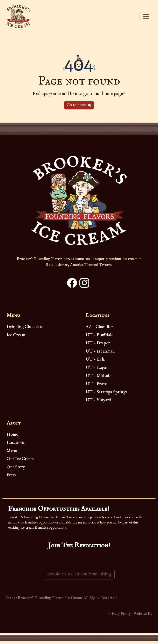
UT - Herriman (100, 351)
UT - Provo (96, 384)
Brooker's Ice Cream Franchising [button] (79, 580)
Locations (16, 443)
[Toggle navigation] (146, 16)
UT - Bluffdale (99, 335)
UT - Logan (97, 368)
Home (12, 435)
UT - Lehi (96, 359)
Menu (12, 451)
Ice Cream (16, 335)
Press (11, 475)
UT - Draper (98, 343)
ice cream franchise (34, 528)
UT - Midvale (98, 376)
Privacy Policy (120, 614)
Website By (143, 614)
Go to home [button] (79, 105)
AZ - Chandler (99, 327)
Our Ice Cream (20, 459)
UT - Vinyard (98, 400)
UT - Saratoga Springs (106, 392)
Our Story (16, 467)
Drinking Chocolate (25, 327)
